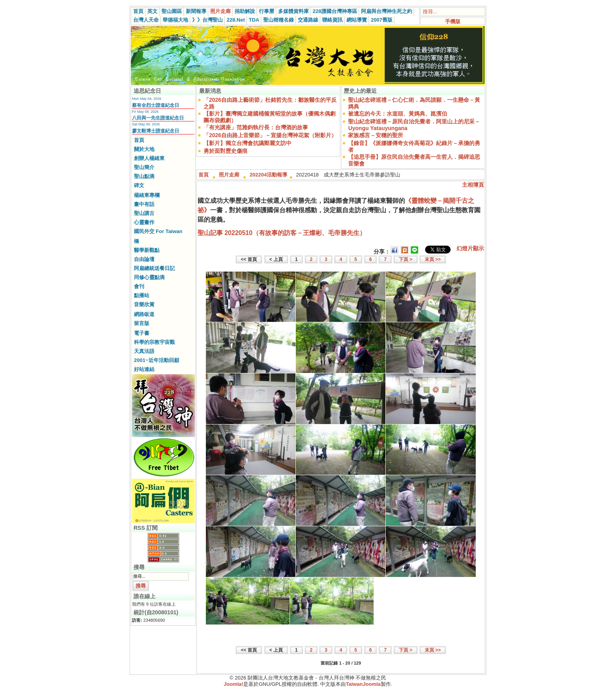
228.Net (236, 20)
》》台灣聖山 (207, 20)
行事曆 (267, 11)
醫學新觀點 (147, 250)
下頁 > (405, 259)
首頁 (138, 11)
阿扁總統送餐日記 (154, 268)
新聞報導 (196, 11)
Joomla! (234, 684)
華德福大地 (175, 20)
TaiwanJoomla (363, 684)
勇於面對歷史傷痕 (225, 151)
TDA (254, 20)
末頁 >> (433, 259)
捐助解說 (245, 11)
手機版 (453, 21)
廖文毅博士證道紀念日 (156, 131)
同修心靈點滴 (149, 277)
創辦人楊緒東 (149, 158)
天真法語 (144, 351)
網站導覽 (357, 20)
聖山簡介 (144, 167)
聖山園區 (172, 11)
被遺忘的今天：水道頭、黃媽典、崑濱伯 (398, 114)
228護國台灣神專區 (335, 11)
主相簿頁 (473, 185)
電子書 (142, 333)
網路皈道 (144, 314)
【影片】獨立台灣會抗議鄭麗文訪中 (247, 143)
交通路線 (308, 20)
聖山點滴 (144, 176)
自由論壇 (144, 259)
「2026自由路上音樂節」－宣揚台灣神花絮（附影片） (270, 135)
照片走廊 (220, 11)
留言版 (142, 323)
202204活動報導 (269, 175)
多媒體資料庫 (293, 11)
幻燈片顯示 (470, 248)
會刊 (139, 286)
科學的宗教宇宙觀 (154, 342)
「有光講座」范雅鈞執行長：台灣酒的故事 (256, 127)
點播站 (142, 295)
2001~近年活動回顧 (157, 360)
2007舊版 (382, 20)
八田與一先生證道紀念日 (158, 118)
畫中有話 (144, 204)
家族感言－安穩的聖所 (376, 135)
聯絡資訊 (332, 20)
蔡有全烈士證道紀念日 (156, 105)
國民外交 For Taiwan (158, 231)
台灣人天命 (146, 20)
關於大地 (144, 149)
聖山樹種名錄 (279, 20)
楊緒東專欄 (147, 195)
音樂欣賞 (144, 304)
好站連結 (144, 369)
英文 (152, 11)
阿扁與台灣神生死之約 (387, 11)
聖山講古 (144, 213)
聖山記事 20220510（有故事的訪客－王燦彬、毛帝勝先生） (282, 233)
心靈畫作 (144, 222)
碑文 (139, 185)
